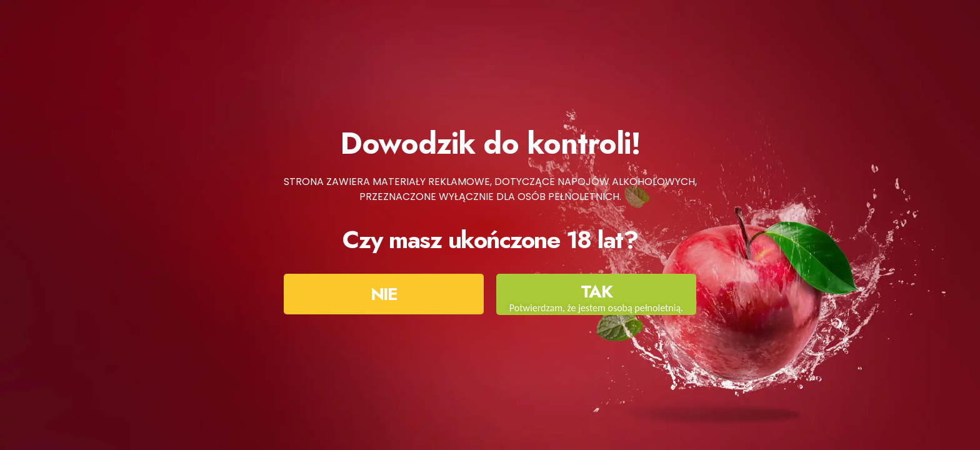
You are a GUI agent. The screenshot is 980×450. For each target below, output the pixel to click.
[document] (490, 225)
